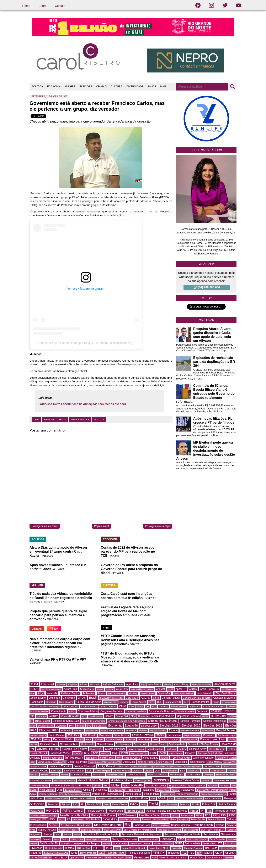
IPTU (111, 758)
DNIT (72, 726)
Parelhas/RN (203, 790)
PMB (143, 804)
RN (128, 825)
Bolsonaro (54, 698)
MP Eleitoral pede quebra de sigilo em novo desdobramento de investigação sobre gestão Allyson (206, 450)
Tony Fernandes (88, 853)
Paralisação (188, 790)
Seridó (65, 839)
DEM (133, 716)
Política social (115, 811)
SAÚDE (152, 87)
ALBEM (167, 684)
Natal (126, 786)
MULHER (70, 87)
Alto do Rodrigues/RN (51, 689)
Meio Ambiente (136, 775)
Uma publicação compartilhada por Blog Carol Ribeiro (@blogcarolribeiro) (86, 343)
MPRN (87, 786)
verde (129, 858)
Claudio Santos (89, 707)
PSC (215, 815)
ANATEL (110, 689)
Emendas (66, 730)
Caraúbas (51, 702)
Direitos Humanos (190, 721)
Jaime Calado (45, 762)
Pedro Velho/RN (213, 799)
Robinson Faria (142, 825)
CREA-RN (42, 716)
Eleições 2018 (169, 725)
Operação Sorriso (73, 790)
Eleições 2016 (149, 726)
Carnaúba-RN (110, 702)
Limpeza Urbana (121, 771)
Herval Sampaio (217, 749)
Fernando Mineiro (63, 739)
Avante (101, 693)
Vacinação (118, 858)
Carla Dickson (66, 702)
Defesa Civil (122, 716)
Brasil (93, 698)
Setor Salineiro (217, 839)
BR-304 (82, 698)
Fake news (105, 735)
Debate (109, 716)
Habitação (171, 749)
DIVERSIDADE (135, 87)
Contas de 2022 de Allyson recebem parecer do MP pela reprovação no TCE (129, 551)
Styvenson (36, 848)
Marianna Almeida (49, 775)
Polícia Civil (209, 804)
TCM (109, 848)
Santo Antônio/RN (113, 830)
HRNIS (77, 753)
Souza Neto (209, 843)
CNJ (154, 707)
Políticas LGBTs (135, 811)
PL (82, 804)
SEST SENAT (201, 839)
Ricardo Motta (84, 825)
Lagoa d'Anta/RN (157, 767)
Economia (115, 725)
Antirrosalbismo (138, 689)
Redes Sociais (198, 819)
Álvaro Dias (70, 689)
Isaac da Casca (132, 758)
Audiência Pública (70, 693)
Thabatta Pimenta (193, 848)
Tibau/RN (36, 853)
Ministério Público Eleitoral (93, 780)
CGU (33, 707)
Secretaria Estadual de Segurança (141, 835)
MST (106, 786)
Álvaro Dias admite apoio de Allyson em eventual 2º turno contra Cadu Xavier (58, 551)
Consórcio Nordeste (136, 711)
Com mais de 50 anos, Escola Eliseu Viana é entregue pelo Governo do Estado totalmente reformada (205, 394)
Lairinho (208, 766)
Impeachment (175, 753)
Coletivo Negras (178, 707)
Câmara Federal (171, 698)
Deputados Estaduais (162, 716)
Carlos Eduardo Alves (89, 702)
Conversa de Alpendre (161, 711)
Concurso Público (88, 711)
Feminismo (209, 735)
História (232, 749)
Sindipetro (78, 843)
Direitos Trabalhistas (215, 721)
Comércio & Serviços (214, 707)
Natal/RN (137, 785)
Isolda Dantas (150, 758)
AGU (143, 684)
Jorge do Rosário (146, 762)
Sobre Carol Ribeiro (206, 150)
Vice (154, 858)
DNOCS (81, 726)
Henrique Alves (198, 749)
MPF (78, 786)
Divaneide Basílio (45, 726)
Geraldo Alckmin (177, 744)
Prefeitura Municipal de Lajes (44, 815)
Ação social (47, 684)
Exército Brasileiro (190, 730)
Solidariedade (192, 843)
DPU (89, 726)
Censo (216, 702)
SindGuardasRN (49, 843)
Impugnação (204, 753)
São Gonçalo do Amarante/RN (139, 830)
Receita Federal (160, 819)
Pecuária (180, 799)
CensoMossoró (229, 702)
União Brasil (60, 858)
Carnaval (124, 702)
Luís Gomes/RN (170, 771)
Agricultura (132, 684)
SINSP (157, 843)
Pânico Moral (163, 790)
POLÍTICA (37, 87)
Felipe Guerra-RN (192, 735)
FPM (156, 739)
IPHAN (103, 758)
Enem (103, 731)
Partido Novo (168, 794)
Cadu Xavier (132, 698)
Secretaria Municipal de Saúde (182, 835)
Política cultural (73, 811)
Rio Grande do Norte (108, 825)
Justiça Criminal (38, 766)
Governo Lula (70, 749)
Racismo (96, 819)
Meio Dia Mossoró (157, 775)
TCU (117, 848)
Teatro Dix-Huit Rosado (134, 848)
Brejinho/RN (118, 698)
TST (199, 853)
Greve (84, 749)
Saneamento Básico (68, 830)
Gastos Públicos (69, 744)
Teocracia (177, 848)
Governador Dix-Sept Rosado (203, 744)
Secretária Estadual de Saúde (101, 835)
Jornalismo (181, 762)
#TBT (106, 628)
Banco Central (148, 693)
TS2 (184, 853)
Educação (131, 725)
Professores (187, 815)
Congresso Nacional (112, 711)
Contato (60, 6)
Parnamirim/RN (219, 790)
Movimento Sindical (62, 786)
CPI (32, 716)
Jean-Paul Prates (78, 762)
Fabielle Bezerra (38, 735)
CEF (186, 702)
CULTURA (117, 87)
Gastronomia (88, 744)
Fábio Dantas (57, 735)
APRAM (193, 689)
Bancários (133, 693)
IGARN (162, 753)
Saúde (48, 834)
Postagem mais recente (45, 526)
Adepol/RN (72, 684)
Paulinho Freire (139, 799)
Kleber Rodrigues (139, 767)
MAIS (163, 87)
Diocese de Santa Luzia (66, 721)
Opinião (88, 790)
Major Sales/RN (218, 771)
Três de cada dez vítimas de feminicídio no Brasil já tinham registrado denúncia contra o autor (61, 598)
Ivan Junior (184, 758)
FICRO (80, 740)
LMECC (148, 771)
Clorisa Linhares (108, 707)
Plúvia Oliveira (120, 804)
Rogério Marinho (180, 825)
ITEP (173, 758)
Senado (47, 839)
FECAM (160, 735)
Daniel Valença (96, 716)
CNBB (140, 707)
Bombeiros (69, 698)
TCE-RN (98, 848)
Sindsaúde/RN (120, 843)
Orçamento (101, 790)
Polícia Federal (227, 804)
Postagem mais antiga (158, 526)
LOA (157, 771)
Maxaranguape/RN (116, 775)
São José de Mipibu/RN (170, 830)
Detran (205, 716)
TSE (192, 853)
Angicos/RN (122, 689)
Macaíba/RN (193, 771)
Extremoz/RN (208, 731)
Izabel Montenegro (203, 758)
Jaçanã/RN (221, 758)
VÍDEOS (37, 629)
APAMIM (160, 689)
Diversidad (61, 726)
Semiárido (35, 839)
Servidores (168, 839)
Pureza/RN (78, 819)
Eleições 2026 (49, 730)
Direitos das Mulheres (163, 721)
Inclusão (217, 753)
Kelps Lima (123, 766)
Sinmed (147, 843)
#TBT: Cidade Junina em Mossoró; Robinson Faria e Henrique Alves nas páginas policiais (130, 640)
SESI (189, 839)
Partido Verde (78, 799)
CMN (132, 707)
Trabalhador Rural (115, 853)
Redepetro (183, 819)
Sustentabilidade (54, 848)
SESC (181, 839)
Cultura (54, 716)
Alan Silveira (155, 684)
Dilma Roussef (42, 721)
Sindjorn (107, 844)
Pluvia (107, 804)
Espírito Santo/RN (158, 731)
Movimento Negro (39, 786)
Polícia (196, 804)
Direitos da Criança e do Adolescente (127, 721)
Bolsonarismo (38, 698)
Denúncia (143, 716)
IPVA (119, 758)
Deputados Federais (188, 716)
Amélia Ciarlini (87, 689)
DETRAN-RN (218, 716)
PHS (75, 804)
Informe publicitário (53, 758)
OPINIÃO (101, 87)
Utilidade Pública (94, 858)
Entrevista (131, 730)
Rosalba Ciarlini (203, 825)
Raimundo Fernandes (130, 819)
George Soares (158, 744)
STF (220, 843)
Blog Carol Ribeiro (225, 693)
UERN (219, 853)
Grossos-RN (96, 749)
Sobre (43, 6)
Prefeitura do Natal (225, 811)
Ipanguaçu (91, 758)
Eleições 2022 (213, 725)
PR (209, 811)
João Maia (129, 762)
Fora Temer (144, 739)
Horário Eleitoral (39, 753)
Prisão (166, 815)
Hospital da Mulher (60, 753)
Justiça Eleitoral (84, 766)
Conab (72, 711)
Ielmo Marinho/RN (139, 753)
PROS (199, 815)
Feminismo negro (227, 735)
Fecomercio (174, 735)
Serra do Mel (77, 839)
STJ (227, 844)
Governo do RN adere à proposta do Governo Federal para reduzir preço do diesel (131, 569)
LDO (90, 771)
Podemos (185, 804)
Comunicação (59, 711)
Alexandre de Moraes (202, 684)
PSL (44, 819)
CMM (36, 420)
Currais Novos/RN (70, 716)
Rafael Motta (110, 819)
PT (68, 819)
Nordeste (225, 786)
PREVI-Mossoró (127, 815)
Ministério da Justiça (226, 775)
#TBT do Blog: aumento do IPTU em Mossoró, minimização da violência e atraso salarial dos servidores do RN (130, 657)
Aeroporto (95, 684)
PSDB (232, 815)
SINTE (178, 843)
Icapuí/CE (105, 753)
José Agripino (197, 762)
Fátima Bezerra (142, 735)
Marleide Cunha (81, 775)
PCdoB (162, 799)
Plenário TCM (94, 804)
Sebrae (67, 835)
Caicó (156, 698)
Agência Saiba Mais (113, 684)
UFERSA (230, 853)
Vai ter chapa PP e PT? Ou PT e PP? (58, 659)
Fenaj (47, 739)
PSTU (62, 819)
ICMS (115, 753)
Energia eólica (116, 730)
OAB (59, 790)
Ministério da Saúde (41, 780)
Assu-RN (52, 693)
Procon (175, 815)
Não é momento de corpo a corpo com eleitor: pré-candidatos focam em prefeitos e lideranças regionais (60, 643)
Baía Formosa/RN (117, 693)
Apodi (170, 689)
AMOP (100, 689)
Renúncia (54, 825)
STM (233, 844)
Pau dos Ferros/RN (118, 799)
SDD (58, 835)
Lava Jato (56, 771)
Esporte (173, 730)
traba (101, 853)
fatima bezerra (121, 735)
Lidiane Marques (102, 771)
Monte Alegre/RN (143, 781)
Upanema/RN (76, 858)
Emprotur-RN (92, 731)
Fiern (88, 739)
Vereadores (142, 857)
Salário (220, 825)
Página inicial (102, 526)
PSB (208, 815)
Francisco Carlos (55, 420)
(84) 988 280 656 (207, 287)
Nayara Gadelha (177, 786)
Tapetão (69, 848)
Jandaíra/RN (60, 762)
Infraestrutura (74, 758)
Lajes (217, 766)
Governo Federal (48, 749)
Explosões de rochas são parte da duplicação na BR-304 (215, 362)
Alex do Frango (181, 684)
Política (99, 420)
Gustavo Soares (136, 749)
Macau (205, 771)
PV (87, 819)
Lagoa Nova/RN (174, 767)
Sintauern (168, 844)
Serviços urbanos (149, 839)
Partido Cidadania (49, 794)
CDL (159, 702)
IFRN (153, 753)
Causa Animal (139, 702)
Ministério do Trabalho (64, 781)
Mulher (116, 785)
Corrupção (202, 711)
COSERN (216, 711)
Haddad (183, 749)
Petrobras (53, 804)
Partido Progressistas (187, 794)
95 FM (34, 684)
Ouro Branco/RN (117, 790)
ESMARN (143, 731)
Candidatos (37, 702)
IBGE (95, 753)
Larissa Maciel (229, 767)
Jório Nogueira (165, 762)
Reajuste (146, 819)
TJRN (74, 853)
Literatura (137, 771)
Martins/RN (99, 775)
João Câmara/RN (98, 762)
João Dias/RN (114, 762)
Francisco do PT (190, 740)
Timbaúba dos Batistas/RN (56, 853)
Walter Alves (197, 858)
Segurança (228, 834)
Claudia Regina (70, 707)
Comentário (195, 707)
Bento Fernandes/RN (183, 693)
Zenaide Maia (214, 858)
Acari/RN (61, 684)
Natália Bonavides (156, 786)
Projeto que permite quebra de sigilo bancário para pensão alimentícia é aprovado (58, 615)
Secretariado (211, 835)
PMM (153, 804)
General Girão (105, 744)
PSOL (53, 819)
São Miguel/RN (191, 830)
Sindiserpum (93, 843)
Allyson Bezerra (225, 684)
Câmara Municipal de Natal (197, 698)
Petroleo (66, 804)
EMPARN (78, 730)
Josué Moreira (215, 762)
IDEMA (125, 753)
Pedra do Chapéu (194, 799)
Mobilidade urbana (121, 780)
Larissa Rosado (39, 771)
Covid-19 (229, 711)
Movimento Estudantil (225, 780)
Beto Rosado (204, 693)
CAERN (146, 698)
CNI (148, 707)
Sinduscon (135, 843)
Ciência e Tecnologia (49, 707)
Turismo (208, 853)
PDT (171, 799)
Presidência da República (74, 815)
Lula (183, 771)
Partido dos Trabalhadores (107, 794)
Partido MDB (152, 794)
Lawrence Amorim (74, 771)
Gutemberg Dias (155, 749)
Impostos (190, 753)
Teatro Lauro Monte (159, 848)
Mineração (208, 775)
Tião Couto (211, 848)
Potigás (194, 811)
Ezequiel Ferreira (226, 730)
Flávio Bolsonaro (114, 740)
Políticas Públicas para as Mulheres (166, 811)
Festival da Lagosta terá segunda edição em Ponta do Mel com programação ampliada (127, 611)
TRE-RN (159, 853)
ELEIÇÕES (86, 87)
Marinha (65, 775)
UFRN (34, 858)
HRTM (86, 753)
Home (26, 6)
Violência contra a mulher (173, 858)
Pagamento (148, 790)
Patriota (91, 799)
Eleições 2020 (191, 725)
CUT (84, 716)
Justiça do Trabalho (60, 766)
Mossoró (161, 780)
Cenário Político (200, 702)
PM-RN (134, 804)
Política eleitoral (95, 811)
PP (203, 811)
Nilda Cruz (213, 786)
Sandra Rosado (47, 830)
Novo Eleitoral (47, 790)
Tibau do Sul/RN (228, 848)
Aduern (84, 684)
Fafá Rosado (89, 735)
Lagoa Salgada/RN (193, 767)
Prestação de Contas (103, 815)
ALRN (34, 689)
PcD (153, 799)
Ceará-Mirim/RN (173, 702)
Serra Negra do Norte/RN (98, 839)
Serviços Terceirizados (125, 839)
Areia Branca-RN (210, 689)
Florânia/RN (130, 740)
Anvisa (150, 689)
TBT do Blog (83, 848)
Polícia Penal (37, 811)
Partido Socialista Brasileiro (213, 794)
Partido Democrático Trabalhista (75, 794)
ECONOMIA (54, 87)
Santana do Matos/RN (91, 830)
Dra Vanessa (100, 726)
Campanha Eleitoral (224, 698)
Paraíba (175, 790)
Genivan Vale (140, 744)
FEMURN (36, 739)
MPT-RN (97, 786)
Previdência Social (149, 815)
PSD (223, 815)
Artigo (41, 693)
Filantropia (99, 740)
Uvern (108, 858)
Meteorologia (177, 775)
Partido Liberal (133, 794)
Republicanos (68, 825)
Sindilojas (66, 843)
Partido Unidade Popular (57, 799)
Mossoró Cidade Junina (186, 780)
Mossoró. (206, 781)
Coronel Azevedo (185, 711)
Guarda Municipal (115, 749)
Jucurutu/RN (230, 762)
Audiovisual (89, 693)
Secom (77, 835)
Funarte (232, 740)
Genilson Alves (80, 420)
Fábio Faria (73, 735)
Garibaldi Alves (49, 744)
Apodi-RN (181, 689)
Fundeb (34, 744)
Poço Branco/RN (169, 804)
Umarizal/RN (45, 858)
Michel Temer (194, 775)
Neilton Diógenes (197, 786)
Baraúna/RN (164, 693)
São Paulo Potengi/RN (212, 830)
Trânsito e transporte (139, 853)
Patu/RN (101, 799)
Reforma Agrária (216, 819)
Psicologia (35, 819)
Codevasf (164, 707)
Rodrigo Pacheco (161, 825)
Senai (57, 839)
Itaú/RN (164, 758)
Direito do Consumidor (94, 721)
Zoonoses (229, 858)
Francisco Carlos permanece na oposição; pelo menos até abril (82, 404)
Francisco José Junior (213, 739)
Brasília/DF (105, 698)
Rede (173, 819)
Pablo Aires (133, 790)
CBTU (151, 702)
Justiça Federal (106, 766)
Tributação (174, 853)
